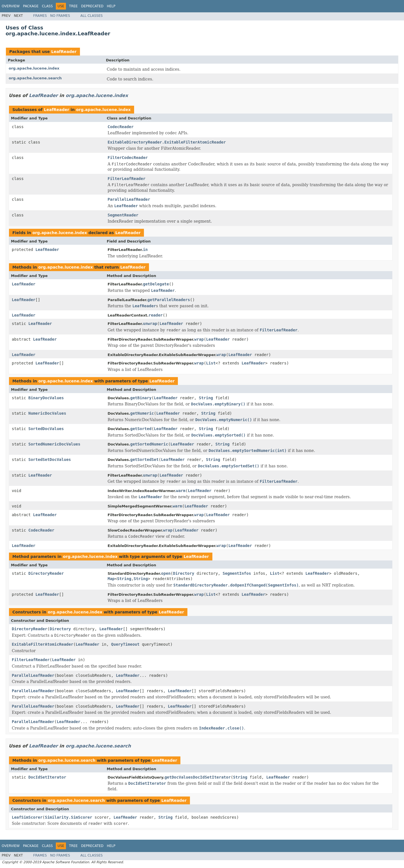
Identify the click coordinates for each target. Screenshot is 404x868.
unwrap (150, 324)
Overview (11, 6)
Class (47, 6)
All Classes (92, 16)
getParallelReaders (169, 300)
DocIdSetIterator (47, 777)
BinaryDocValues (46, 398)
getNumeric (142, 413)
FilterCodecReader (128, 158)
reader (156, 315)
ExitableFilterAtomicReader (43, 644)
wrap (199, 339)
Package (31, 6)
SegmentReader (123, 215)
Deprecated (92, 6)
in (145, 250)
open (166, 573)
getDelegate (156, 284)
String (206, 398)
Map (111, 579)
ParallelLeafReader (129, 199)
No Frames (60, 16)
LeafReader (64, 52)
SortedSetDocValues (50, 460)
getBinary (141, 398)
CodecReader (121, 127)
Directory (184, 573)
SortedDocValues (46, 429)
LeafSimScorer (27, 817)
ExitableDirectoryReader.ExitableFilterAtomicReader (167, 142)
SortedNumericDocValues (54, 444)
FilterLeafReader (127, 179)
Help (111, 6)
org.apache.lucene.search (35, 78)
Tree (73, 6)
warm (181, 491)
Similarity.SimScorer (69, 817)
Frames (40, 16)
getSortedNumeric (149, 444)
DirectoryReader (46, 573)
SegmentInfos (237, 573)
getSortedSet (144, 460)
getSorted (141, 429)
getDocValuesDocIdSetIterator (198, 777)
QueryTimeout (125, 644)
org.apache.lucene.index (34, 68)
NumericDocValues (47, 413)
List (211, 363)
